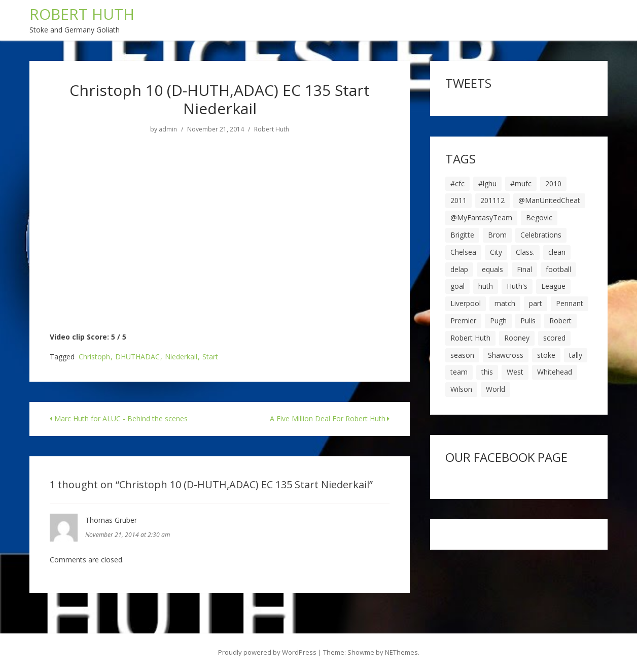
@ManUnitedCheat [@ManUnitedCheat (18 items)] (549, 200)
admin (168, 129)
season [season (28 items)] (462, 355)
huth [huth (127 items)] (486, 286)
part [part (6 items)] (536, 303)
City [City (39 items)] (496, 252)
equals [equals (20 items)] (492, 269)
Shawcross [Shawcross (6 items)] (506, 355)
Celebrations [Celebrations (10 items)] (541, 235)
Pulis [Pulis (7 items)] (528, 321)
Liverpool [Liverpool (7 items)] (466, 303)
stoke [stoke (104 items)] (546, 355)
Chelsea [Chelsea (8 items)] (463, 252)
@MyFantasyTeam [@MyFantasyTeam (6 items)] (481, 217)
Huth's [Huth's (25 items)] (517, 286)
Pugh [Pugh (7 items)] (498, 321)
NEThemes (401, 652)
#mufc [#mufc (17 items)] (521, 183)
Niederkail (181, 357)
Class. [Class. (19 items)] (525, 252)
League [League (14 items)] (553, 286)
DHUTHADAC (137, 357)
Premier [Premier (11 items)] (463, 321)
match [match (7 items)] (505, 303)
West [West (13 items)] (515, 372)
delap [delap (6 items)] (459, 269)
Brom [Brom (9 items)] (497, 235)
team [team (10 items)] (459, 372)
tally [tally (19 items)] (576, 355)
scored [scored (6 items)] (554, 338)
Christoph (94, 357)
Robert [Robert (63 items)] (560, 321)
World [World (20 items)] (496, 389)
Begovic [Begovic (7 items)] (539, 217)
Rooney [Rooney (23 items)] (517, 338)
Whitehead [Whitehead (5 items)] (555, 372)
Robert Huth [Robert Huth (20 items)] (470, 338)
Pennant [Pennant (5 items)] (570, 303)
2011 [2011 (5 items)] (458, 200)
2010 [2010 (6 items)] (553, 183)
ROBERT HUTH (82, 14)
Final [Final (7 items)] (524, 269)
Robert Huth (272, 129)
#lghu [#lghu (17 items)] (487, 183)
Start (210, 357)
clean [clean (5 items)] (557, 252)
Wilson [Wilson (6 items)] (461, 389)
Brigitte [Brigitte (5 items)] (462, 235)
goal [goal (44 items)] (457, 286)
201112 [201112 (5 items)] (492, 200)
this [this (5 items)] (487, 372)
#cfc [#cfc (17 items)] (457, 183)
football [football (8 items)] (558, 269)
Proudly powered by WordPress (267, 652)
